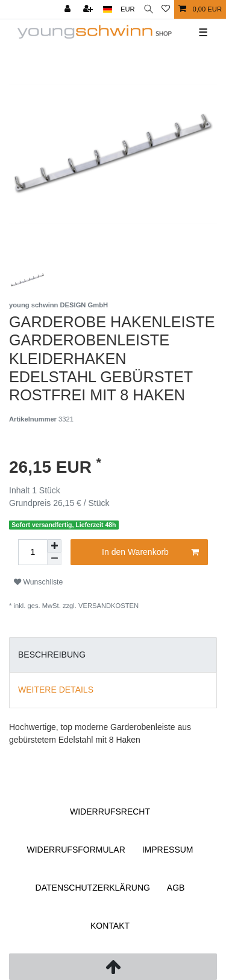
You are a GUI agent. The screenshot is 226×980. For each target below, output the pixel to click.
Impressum (168, 850)
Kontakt (110, 926)
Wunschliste (38, 582)
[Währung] (128, 9)
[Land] (108, 9)
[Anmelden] (69, 9)
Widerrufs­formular (76, 850)
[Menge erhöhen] (54, 546)
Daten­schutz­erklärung (93, 888)
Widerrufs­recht (110, 812)
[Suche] (149, 9)
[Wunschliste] (166, 9)
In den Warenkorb (150, 552)
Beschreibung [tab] (52, 655)
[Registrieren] (89, 9)
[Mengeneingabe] (33, 552)
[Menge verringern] (54, 559)
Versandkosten (108, 606)
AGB (176, 888)
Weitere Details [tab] (56, 690)
